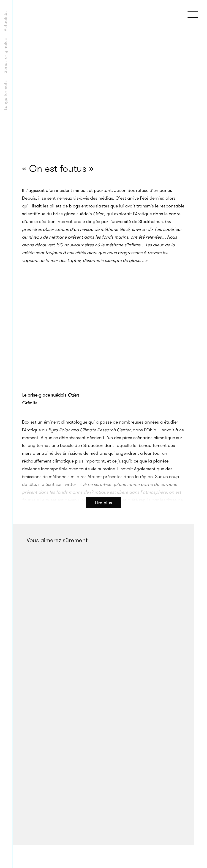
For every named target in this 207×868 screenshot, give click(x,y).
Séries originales (5, 56)
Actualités (5, 21)
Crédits (30, 403)
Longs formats (5, 95)
